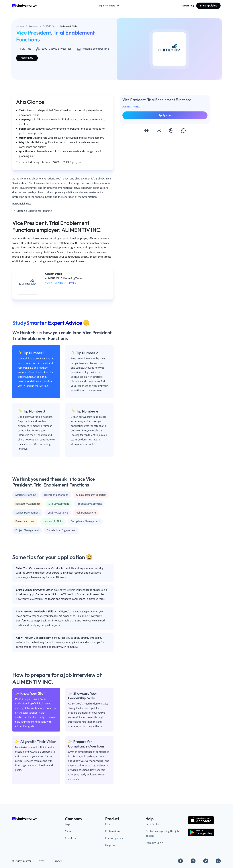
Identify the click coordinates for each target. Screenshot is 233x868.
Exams (109, 824)
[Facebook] (180, 861)
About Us (70, 838)
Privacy (58, 861)
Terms (41, 861)
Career (69, 831)
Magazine (111, 845)
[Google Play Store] (201, 832)
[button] (147, 130)
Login (68, 824)
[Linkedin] (218, 861)
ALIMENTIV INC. (131, 107)
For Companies (114, 838)
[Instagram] (193, 861)
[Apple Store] (201, 820)
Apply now (27, 58)
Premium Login (154, 843)
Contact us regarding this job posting (162, 834)
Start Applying (208, 6)
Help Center (152, 824)
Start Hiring (188, 6)
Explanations (113, 831)
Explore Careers (109, 6)
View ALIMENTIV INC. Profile (61, 283)
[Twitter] (206, 861)
